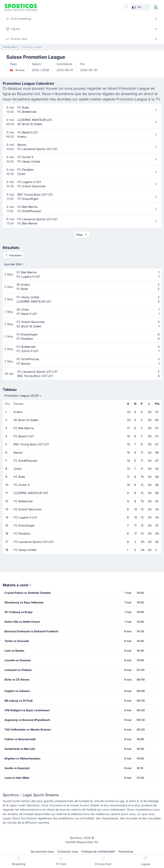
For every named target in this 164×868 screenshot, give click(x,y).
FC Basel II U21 (24, 436)
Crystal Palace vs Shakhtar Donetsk (28, 593)
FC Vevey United (25, 550)
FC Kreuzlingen (24, 525)
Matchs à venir (17, 585)
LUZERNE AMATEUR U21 (31, 493)
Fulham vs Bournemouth (20, 739)
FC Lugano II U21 (25, 517)
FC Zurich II (22, 485)
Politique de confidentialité (98, 852)
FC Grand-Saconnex (28, 509)
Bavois (18, 453)
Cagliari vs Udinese (17, 691)
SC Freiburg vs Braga (18, 612)
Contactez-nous (68, 852)
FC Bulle (19, 477)
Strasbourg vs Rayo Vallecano (24, 602)
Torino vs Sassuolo (17, 641)
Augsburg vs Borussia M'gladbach (27, 720)
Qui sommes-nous (42, 852)
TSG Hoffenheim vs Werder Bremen (28, 730)
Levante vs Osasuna (18, 660)
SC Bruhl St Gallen (26, 420)
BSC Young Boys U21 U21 (31, 444)
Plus (82, 235)
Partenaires (126, 852)
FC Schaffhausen (26, 461)
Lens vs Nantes (14, 651)
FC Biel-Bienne (24, 428)
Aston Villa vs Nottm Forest (22, 622)
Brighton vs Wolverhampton (22, 758)
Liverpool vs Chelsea (18, 670)
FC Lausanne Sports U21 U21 (34, 542)
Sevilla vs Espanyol (17, 768)
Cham (18, 469)
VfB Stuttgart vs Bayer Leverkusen (27, 710)
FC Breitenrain (23, 501)
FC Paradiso (22, 534)
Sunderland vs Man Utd (20, 749)
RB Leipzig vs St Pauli (18, 701)
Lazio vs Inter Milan (17, 778)
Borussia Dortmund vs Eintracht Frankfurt (31, 631)
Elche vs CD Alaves (17, 680)
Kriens (18, 412)
